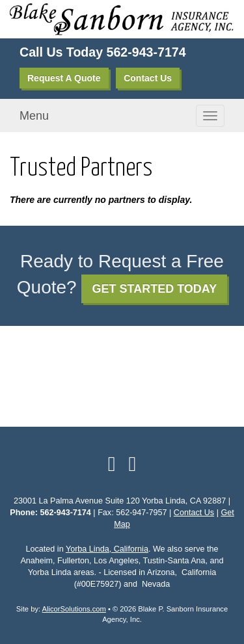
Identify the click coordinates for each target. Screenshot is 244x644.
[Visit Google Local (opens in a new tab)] (133, 464)
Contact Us (148, 78)
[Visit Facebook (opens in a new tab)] (112, 464)
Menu (34, 116)
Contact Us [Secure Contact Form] (194, 513)
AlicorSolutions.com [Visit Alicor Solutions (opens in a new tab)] (74, 609)
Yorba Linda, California (107, 549)
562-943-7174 (146, 52)
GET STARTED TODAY (154, 289)
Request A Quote (64, 78)
